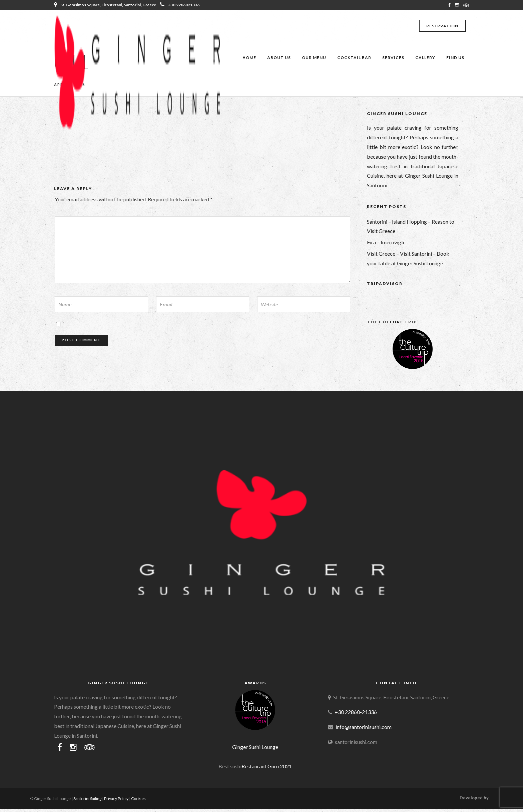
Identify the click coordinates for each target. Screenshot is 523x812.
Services (393, 57)
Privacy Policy (116, 798)
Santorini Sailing (87, 798)
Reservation (442, 26)
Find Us (455, 57)
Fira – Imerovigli (385, 242)
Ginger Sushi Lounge (255, 747)
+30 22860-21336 (356, 712)
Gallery (425, 57)
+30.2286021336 (180, 5)
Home (249, 57)
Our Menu (314, 57)
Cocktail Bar (354, 57)
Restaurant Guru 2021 (267, 766)
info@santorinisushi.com (364, 727)
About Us (279, 57)
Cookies (138, 798)
